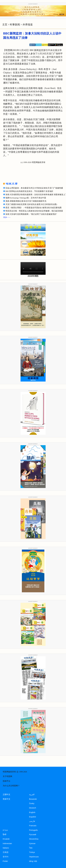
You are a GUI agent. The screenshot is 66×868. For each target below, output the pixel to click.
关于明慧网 (7, 776)
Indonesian (7, 843)
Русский (33, 835)
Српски (32, 843)
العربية (32, 795)
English (32, 812)
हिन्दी (5, 835)
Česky (32, 803)
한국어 (6, 857)
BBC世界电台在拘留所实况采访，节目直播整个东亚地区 (29, 191)
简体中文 (7, 799)
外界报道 (28, 25)
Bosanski (33, 799)
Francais (33, 826)
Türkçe (32, 852)
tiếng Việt (33, 861)
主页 (5, 25)
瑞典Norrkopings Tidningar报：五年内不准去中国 (26, 198)
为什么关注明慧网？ (11, 786)
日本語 (6, 852)
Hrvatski (6, 839)
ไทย (31, 848)
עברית (5, 830)
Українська (34, 857)
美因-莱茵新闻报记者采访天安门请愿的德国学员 (26, 201)
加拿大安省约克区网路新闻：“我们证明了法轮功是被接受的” (31, 214)
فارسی (32, 821)
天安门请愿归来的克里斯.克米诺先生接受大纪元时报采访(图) (31, 204)
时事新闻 (15, 25)
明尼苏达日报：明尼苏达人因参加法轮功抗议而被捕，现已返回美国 (34, 211)
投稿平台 (7, 781)
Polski (5, 861)
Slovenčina (34, 839)
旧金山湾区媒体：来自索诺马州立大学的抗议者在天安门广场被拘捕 (34, 188)
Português (34, 830)
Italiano (6, 848)
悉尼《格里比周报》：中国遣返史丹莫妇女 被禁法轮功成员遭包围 (34, 208)
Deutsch (33, 808)
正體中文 (7, 795)
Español (33, 817)
